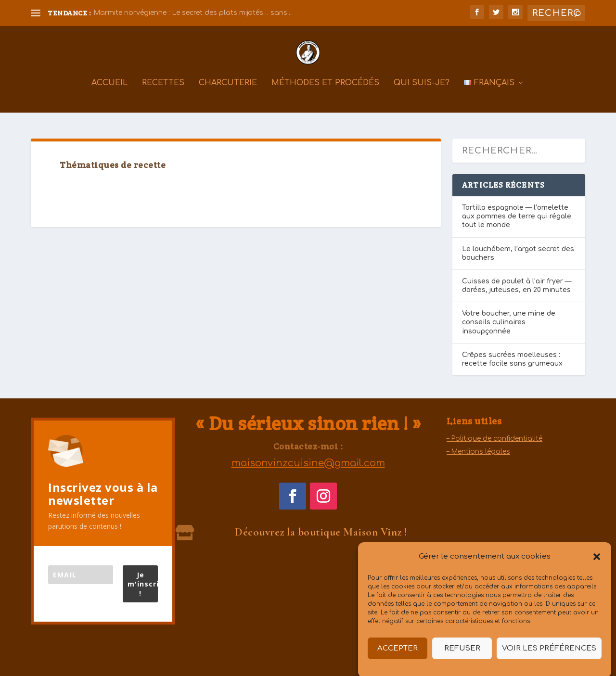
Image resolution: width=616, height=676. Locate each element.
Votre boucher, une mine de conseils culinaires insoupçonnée (509, 322)
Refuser (462, 657)
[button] (597, 565)
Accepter (398, 657)
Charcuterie (228, 90)
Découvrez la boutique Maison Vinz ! (321, 532)
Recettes (163, 90)
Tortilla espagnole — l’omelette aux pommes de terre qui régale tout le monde (517, 216)
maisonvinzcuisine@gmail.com (308, 463)
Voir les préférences (549, 657)
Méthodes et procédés (325, 90)
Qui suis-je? (422, 90)
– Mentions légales (478, 452)
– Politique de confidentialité (494, 439)
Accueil (109, 90)
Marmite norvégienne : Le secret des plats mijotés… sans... (192, 13)
